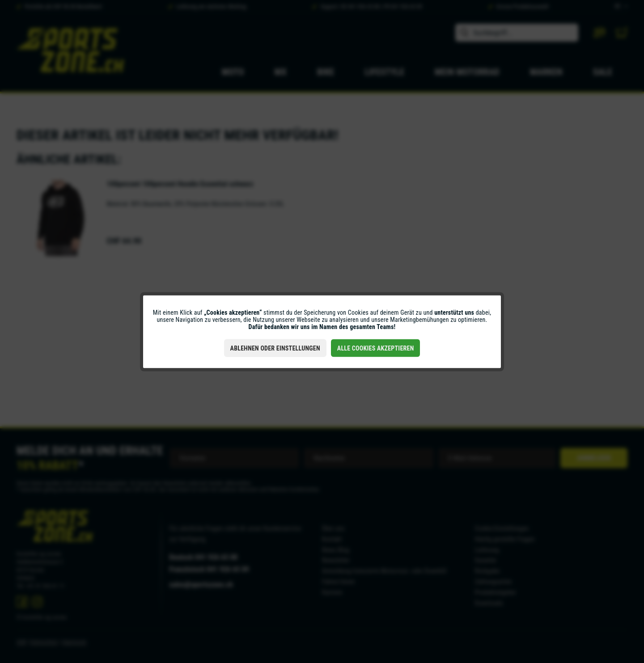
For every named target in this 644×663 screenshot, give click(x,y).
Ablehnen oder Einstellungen (275, 348)
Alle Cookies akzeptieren (376, 348)
